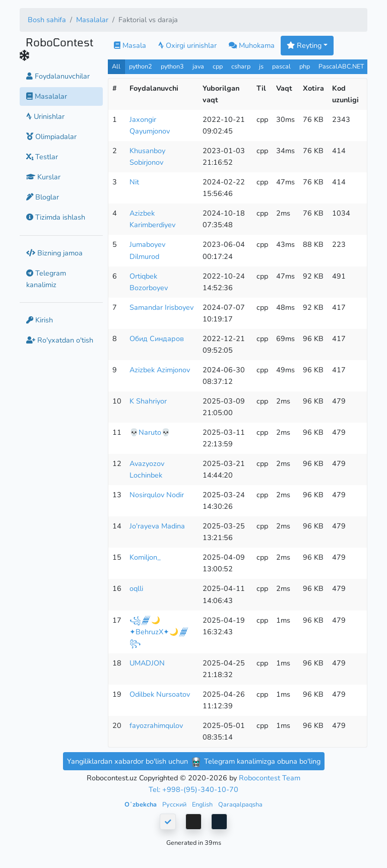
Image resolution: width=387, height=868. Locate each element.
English (203, 804)
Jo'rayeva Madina (157, 526)
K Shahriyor (148, 401)
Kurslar (43, 177)
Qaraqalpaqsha (240, 804)
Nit (134, 182)
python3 (172, 66)
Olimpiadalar (51, 137)
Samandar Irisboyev (162, 307)
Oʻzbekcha (141, 804)
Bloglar (43, 197)
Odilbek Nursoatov (160, 694)
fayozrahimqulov (156, 725)
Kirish (40, 320)
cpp (218, 66)
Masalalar (92, 20)
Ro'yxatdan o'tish (60, 340)
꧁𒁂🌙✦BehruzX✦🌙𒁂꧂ (159, 632)
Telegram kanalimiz (46, 279)
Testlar (42, 157)
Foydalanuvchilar (58, 76)
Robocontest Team (270, 778)
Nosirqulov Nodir (157, 495)
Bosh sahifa (47, 20)
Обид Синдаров (157, 339)
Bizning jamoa (54, 253)
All (116, 66)
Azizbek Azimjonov (160, 370)
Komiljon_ (145, 557)
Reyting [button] (304, 45)
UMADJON (147, 663)
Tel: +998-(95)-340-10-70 (193, 789)
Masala (130, 45)
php (305, 66)
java (198, 66)
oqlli (136, 588)
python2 (141, 66)
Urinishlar (45, 116)
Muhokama (252, 45)
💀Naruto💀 (150, 432)
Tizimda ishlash (56, 217)
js (262, 66)
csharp (241, 66)
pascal (281, 66)
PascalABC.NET (341, 66)
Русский (175, 804)
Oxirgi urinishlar (187, 45)
